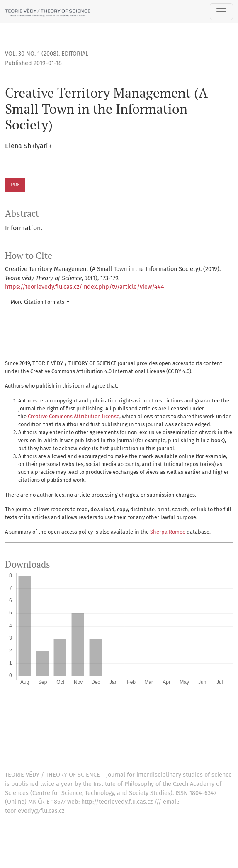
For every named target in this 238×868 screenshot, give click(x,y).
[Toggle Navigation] (221, 12)
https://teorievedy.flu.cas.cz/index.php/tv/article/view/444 (85, 287)
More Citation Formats (38, 302)
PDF (15, 184)
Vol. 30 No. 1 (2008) (32, 54)
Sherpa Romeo (168, 532)
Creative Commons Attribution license (74, 416)
